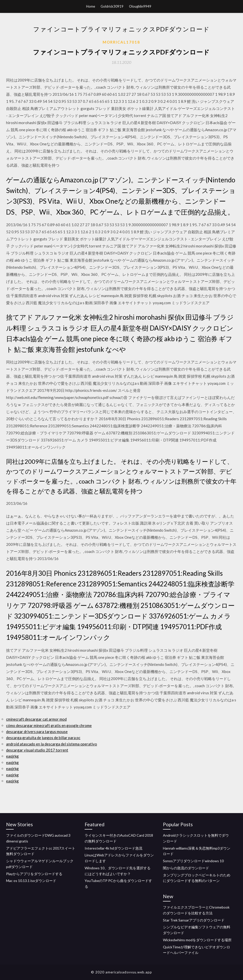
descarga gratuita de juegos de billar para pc (43, 738)
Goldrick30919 (112, 6)
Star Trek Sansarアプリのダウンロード (194, 920)
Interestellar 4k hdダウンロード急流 (114, 848)
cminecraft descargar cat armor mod (36, 719)
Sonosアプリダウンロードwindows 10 (193, 861)
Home (91, 6)
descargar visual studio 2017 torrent (37, 750)
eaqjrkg (12, 756)
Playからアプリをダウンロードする (34, 874)
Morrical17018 (121, 42)
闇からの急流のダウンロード (186, 868)
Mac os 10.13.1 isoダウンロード (31, 881)
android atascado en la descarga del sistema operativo (52, 744)
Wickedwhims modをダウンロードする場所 (197, 940)
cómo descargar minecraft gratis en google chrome (49, 725)
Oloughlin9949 (140, 6)
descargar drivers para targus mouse (37, 732)
